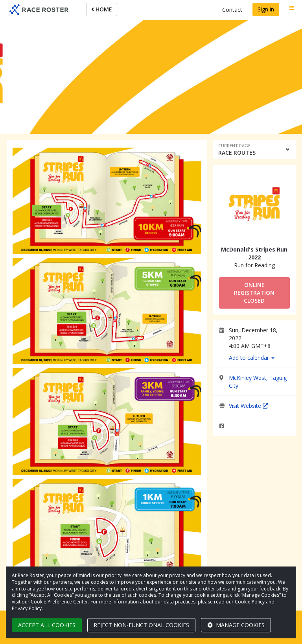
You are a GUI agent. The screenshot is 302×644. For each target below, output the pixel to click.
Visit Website (249, 406)
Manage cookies (236, 625)
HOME (102, 9)
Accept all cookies (47, 625)
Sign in (266, 9)
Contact (232, 10)
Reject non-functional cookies (141, 625)
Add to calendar (252, 358)
